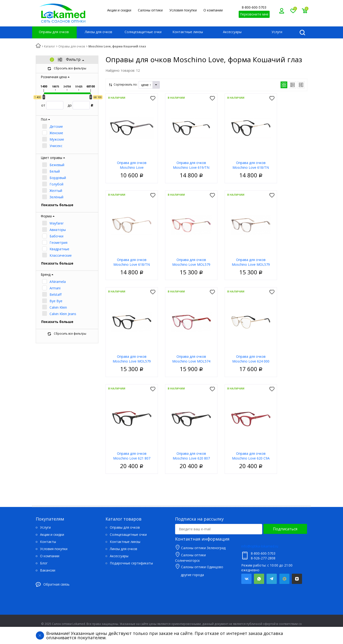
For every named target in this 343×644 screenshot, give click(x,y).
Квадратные (59, 249)
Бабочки (56, 236)
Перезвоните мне (254, 14)
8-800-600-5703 (254, 7)
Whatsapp (259, 579)
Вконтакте (246, 579)
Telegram (272, 579)
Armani (55, 288)
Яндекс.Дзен (297, 579)
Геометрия (58, 243)
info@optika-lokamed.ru (260, 546)
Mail (284, 579)
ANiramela (58, 282)
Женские (56, 133)
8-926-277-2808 (263, 558)
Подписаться (285, 529)
